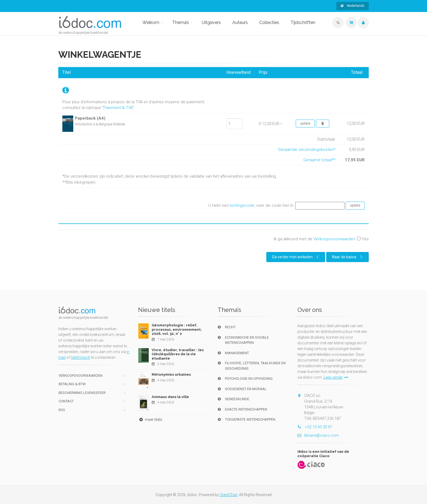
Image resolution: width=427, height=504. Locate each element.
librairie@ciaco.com (318, 435)
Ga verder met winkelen (296, 257)
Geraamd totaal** (319, 160)
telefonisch (81, 357)
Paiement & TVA (118, 108)
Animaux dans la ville (170, 397)
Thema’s (181, 22)
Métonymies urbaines (171, 374)
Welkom (151, 22)
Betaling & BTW (72, 384)
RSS (62, 410)
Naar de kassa (348, 257)
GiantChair (229, 495)
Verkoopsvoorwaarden (334, 239)
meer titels (150, 420)
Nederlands (353, 6)
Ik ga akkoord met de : (321, 239)
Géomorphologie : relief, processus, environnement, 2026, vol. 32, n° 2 (177, 329)
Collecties (269, 22)
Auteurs (240, 22)
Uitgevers (211, 22)
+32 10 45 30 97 (315, 427)
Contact (66, 401)
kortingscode (242, 205)
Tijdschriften (303, 22)
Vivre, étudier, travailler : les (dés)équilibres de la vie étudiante (178, 354)
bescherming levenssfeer (82, 393)
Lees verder (336, 377)
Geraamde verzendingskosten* (307, 150)
